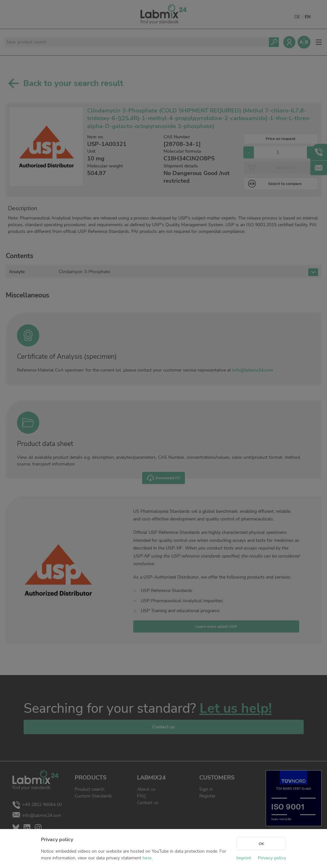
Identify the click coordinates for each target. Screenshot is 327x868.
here (147, 858)
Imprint (244, 858)
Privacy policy (272, 858)
